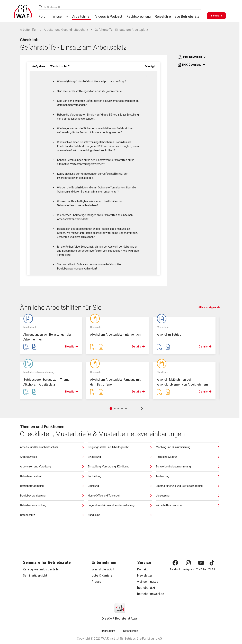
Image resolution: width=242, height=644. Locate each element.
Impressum (108, 631)
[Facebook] (175, 563)
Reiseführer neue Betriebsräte (177, 16)
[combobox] (122, 7)
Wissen (58, 16)
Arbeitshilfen (82, 16)
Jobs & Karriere (102, 575)
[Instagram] (188, 563)
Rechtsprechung (138, 16)
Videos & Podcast (109, 16)
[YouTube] (201, 563)
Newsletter (145, 575)
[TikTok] (212, 563)
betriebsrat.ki (146, 588)
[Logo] (23, 12)
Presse (97, 582)
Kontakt (142, 569)
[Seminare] (216, 16)
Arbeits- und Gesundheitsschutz (66, 30)
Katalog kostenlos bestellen (42, 569)
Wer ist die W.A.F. (103, 569)
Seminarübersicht (35, 575)
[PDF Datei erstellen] (26, 347)
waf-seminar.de (148, 582)
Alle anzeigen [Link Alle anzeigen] (209, 307)
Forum (43, 16)
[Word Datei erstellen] (34, 347)
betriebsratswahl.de (151, 594)
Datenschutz (131, 631)
